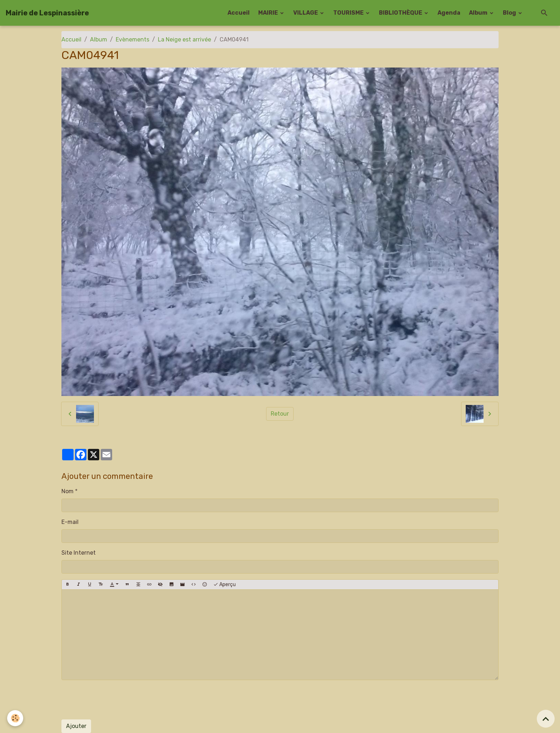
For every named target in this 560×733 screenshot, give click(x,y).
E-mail (70, 522)
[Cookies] (15, 718)
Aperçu (224, 585)
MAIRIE (269, 13)
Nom (67, 491)
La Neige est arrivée (184, 39)
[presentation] (116, 700)
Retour (280, 414)
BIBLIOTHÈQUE (401, 13)
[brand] (47, 13)
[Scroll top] (546, 719)
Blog (510, 13)
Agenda (449, 13)
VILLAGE (306, 13)
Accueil (239, 13)
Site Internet (79, 553)
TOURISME (349, 13)
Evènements (132, 39)
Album (479, 13)
